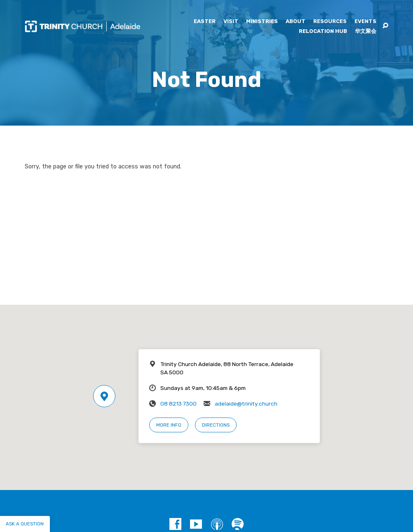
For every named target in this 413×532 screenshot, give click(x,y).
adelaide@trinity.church (246, 404)
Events (365, 22)
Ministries (262, 22)
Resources (330, 22)
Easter (205, 22)
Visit (231, 22)
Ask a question (25, 524)
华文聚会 (366, 31)
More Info (169, 425)
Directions (216, 425)
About (296, 22)
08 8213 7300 (178, 404)
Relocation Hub (323, 31)
